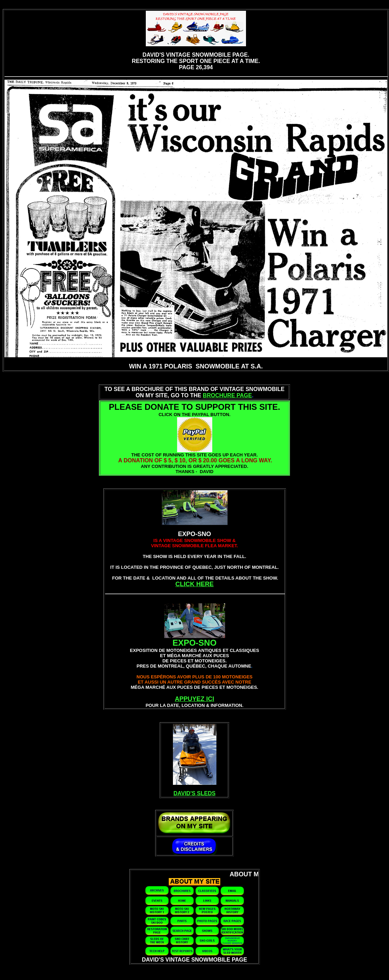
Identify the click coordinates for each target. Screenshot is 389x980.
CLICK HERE (194, 584)
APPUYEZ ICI (194, 699)
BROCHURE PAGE (227, 395)
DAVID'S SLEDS (195, 793)
